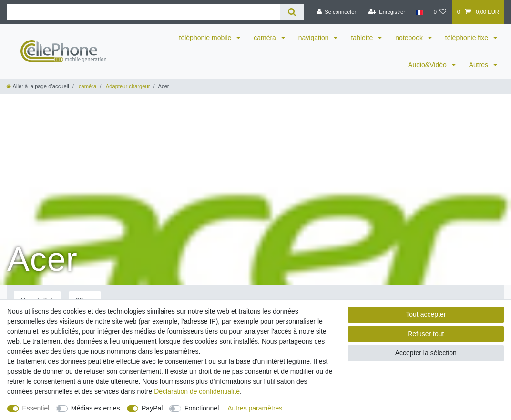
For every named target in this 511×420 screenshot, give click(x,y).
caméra (266, 38)
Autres (480, 65)
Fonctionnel (202, 408)
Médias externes (96, 408)
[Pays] (419, 12)
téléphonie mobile (206, 38)
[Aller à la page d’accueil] (38, 86)
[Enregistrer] (387, 12)
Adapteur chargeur (127, 86)
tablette (363, 38)
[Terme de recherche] (143, 12)
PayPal (152, 408)
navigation (315, 38)
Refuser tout (426, 334)
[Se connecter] (336, 12)
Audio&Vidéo (428, 65)
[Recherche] (292, 12)
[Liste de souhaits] (440, 12)
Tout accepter (426, 314)
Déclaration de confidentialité (197, 391)
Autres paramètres (255, 408)
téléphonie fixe (468, 38)
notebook (410, 38)
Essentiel (36, 408)
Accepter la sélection (426, 353)
